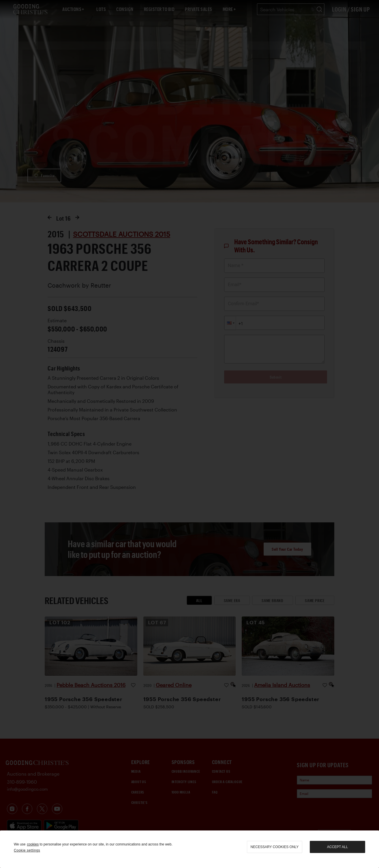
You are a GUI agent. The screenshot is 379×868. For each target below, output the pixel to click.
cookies (33, 844)
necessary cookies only (275, 847)
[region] (189, 849)
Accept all (337, 847)
